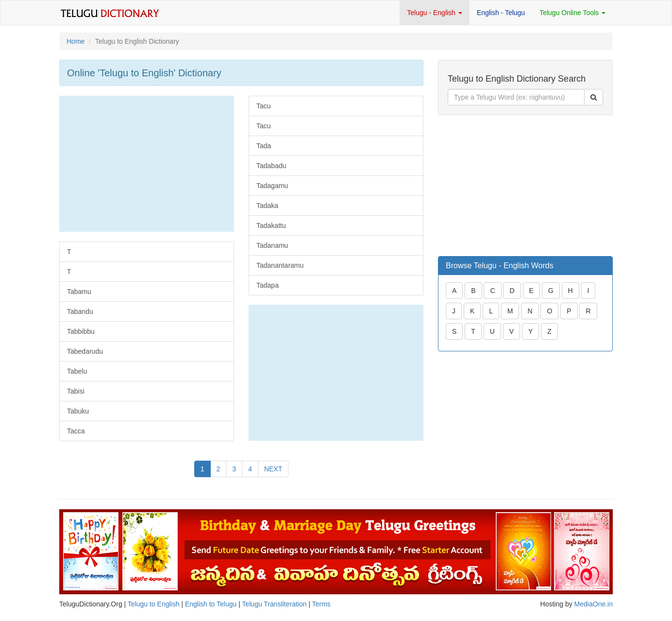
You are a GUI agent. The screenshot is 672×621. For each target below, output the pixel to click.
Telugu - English (435, 13)
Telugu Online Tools (572, 13)
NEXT (273, 469)
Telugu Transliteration (274, 604)
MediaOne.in (594, 604)
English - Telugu (501, 13)
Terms (321, 604)
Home (76, 41)
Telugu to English (154, 604)
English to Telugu (211, 604)
